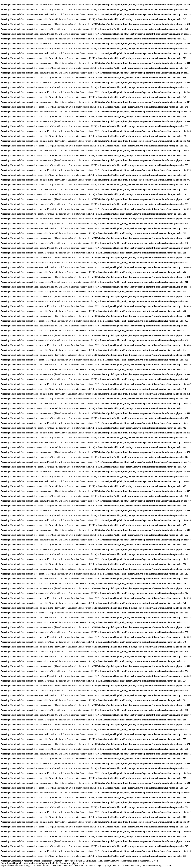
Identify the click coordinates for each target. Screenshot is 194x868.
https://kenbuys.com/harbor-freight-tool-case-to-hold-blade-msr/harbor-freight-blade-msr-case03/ (86, 866)
